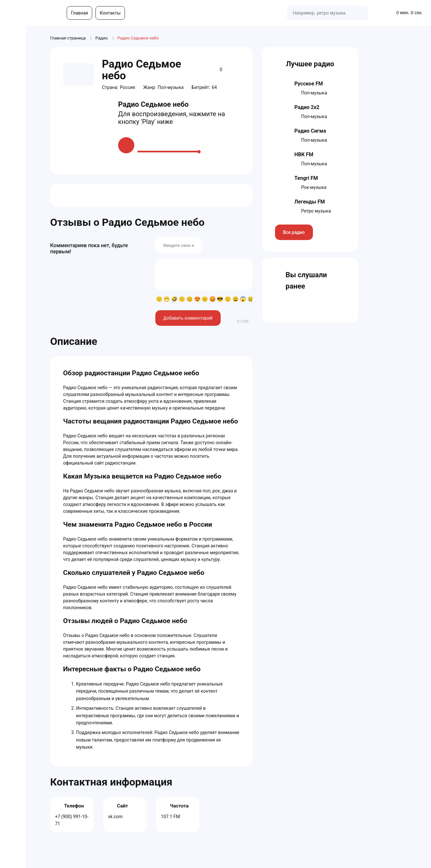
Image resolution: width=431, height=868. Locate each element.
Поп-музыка (171, 87)
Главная (79, 13)
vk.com (115, 817)
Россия (127, 87)
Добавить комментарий (188, 318)
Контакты (110, 13)
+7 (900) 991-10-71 (72, 820)
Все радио (294, 232)
